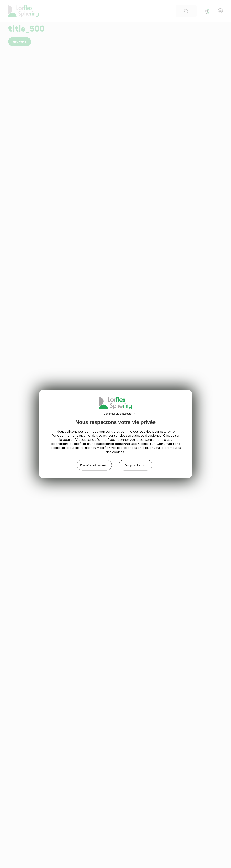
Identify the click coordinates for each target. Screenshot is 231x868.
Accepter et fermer (135, 465)
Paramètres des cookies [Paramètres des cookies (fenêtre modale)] (94, 465)
